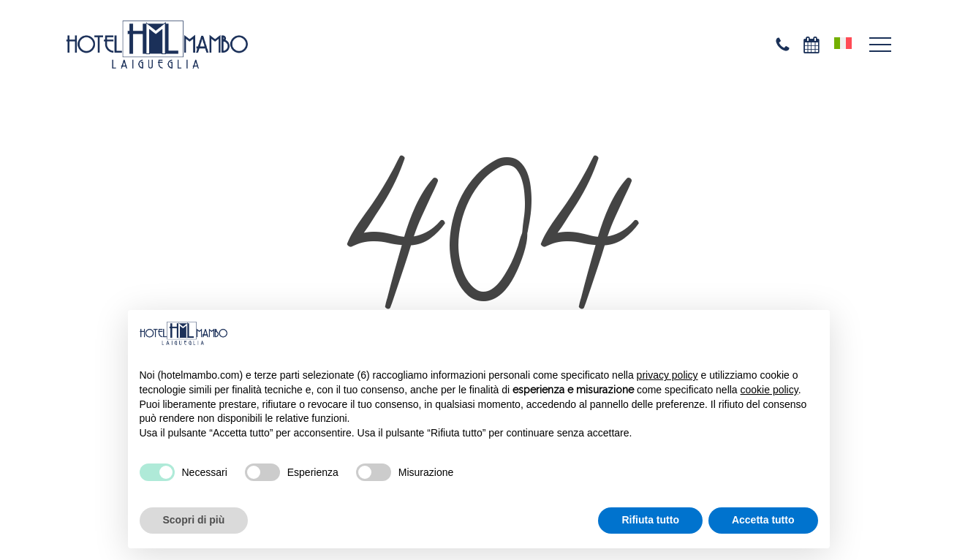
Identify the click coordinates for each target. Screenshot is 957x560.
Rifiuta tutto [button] (650, 520)
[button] (880, 45)
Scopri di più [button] (194, 520)
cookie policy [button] (769, 390)
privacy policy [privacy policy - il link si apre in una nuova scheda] (667, 375)
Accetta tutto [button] (763, 520)
